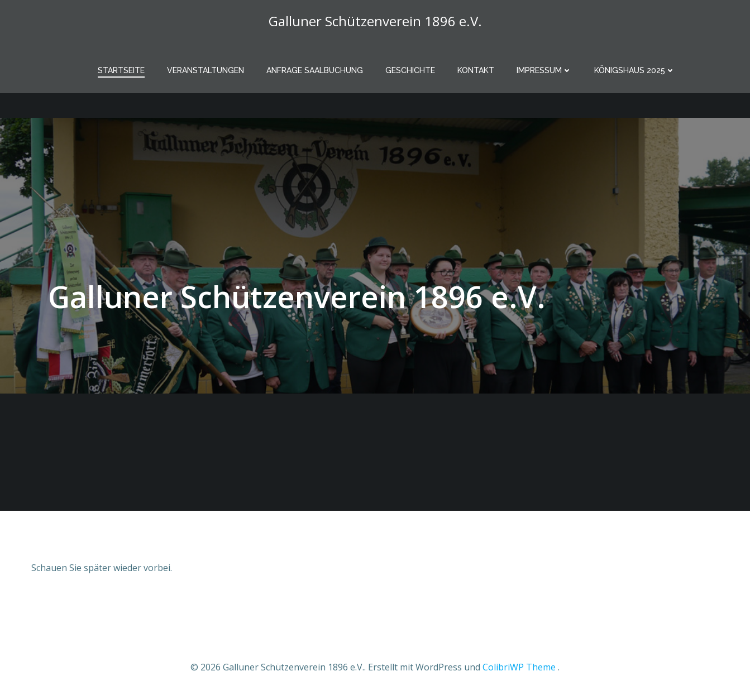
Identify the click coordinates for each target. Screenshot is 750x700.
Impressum (544, 70)
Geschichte (410, 70)
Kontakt (476, 70)
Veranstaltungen (206, 70)
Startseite (121, 70)
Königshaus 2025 (635, 70)
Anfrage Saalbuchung (315, 70)
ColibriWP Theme (519, 667)
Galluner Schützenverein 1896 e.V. (375, 21)
